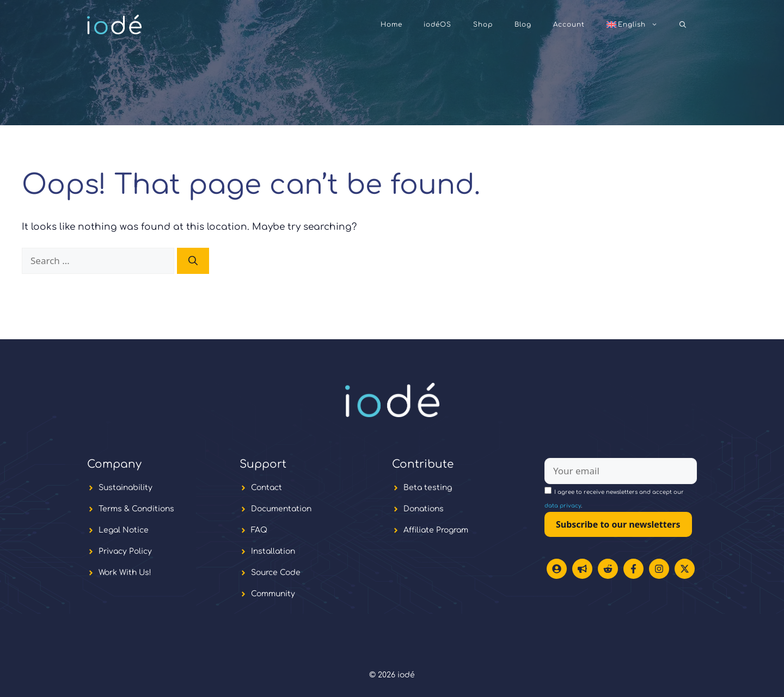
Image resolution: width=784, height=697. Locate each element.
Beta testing (428, 488)
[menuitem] (632, 25)
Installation (273, 551)
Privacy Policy (125, 551)
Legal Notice (124, 530)
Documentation (281, 509)
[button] (683, 25)
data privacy (563, 506)
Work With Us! (125, 573)
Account (569, 25)
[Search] (193, 261)
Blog (523, 25)
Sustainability (125, 488)
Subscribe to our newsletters (618, 524)
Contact (267, 488)
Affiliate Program (436, 530)
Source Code (276, 573)
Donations (424, 509)
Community (273, 594)
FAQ (259, 530)
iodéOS (437, 25)
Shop (483, 25)
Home (391, 25)
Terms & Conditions (136, 509)
